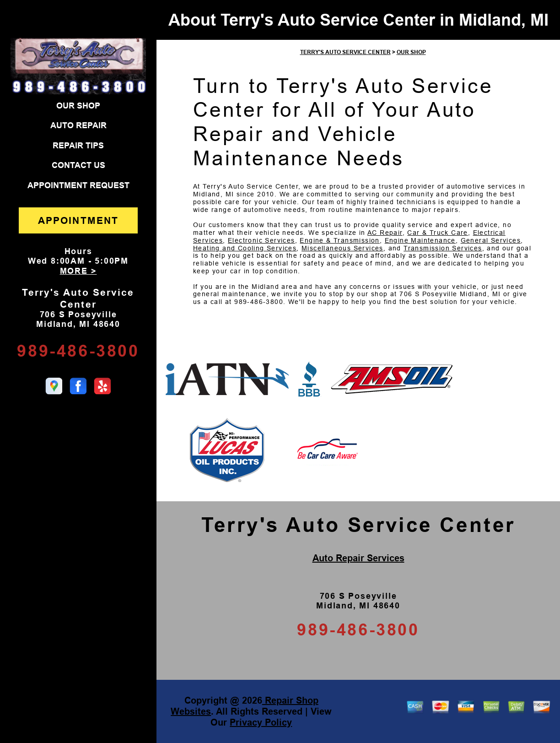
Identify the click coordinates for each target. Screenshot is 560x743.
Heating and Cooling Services (245, 248)
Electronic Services (261, 240)
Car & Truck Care (437, 233)
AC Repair (385, 233)
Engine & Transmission (339, 240)
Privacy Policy (261, 722)
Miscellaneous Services (342, 248)
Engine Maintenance (420, 240)
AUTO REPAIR (78, 125)
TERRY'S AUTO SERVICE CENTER (345, 52)
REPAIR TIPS (78, 146)
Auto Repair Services (358, 558)
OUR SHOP (78, 106)
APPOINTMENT (78, 220)
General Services (491, 240)
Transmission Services (443, 248)
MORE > (78, 271)
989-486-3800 (78, 351)
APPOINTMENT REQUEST (78, 185)
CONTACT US (78, 165)
